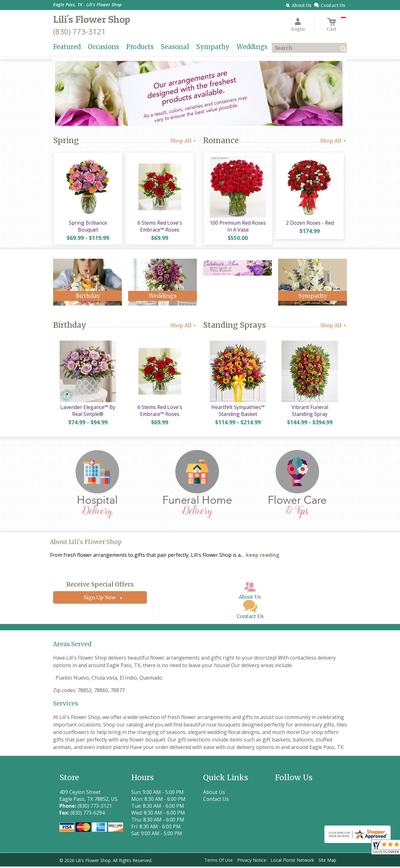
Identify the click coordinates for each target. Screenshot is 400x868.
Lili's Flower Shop (92, 19)
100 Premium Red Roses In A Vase (237, 227)
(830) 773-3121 (79, 31)
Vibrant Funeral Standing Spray (309, 412)
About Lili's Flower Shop (86, 544)
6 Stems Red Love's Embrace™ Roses (160, 227)
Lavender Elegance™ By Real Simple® (87, 412)
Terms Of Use (219, 862)
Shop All (184, 141)
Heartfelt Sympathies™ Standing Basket (238, 412)
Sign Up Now (100, 599)
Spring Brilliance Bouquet (88, 227)
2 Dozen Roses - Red (310, 223)
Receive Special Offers (100, 586)
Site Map (327, 862)
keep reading (263, 556)
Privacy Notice (252, 862)
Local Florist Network (292, 862)
